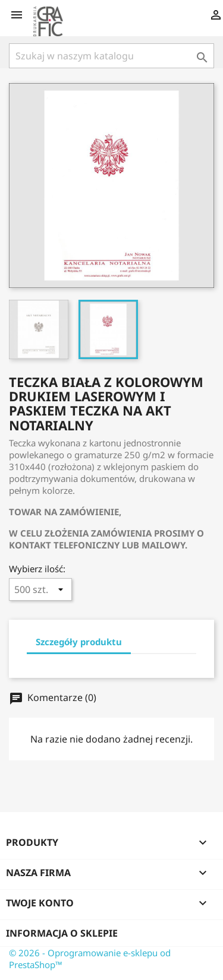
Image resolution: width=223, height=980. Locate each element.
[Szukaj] (111, 56)
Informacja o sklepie (62, 933)
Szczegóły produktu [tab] (79, 642)
